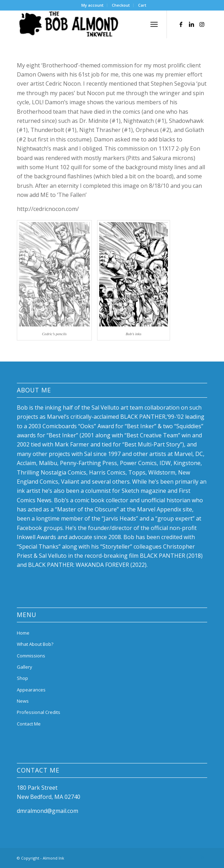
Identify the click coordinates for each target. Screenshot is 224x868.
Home (23, 633)
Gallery (25, 667)
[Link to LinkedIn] (191, 24)
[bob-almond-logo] (93, 24)
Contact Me (29, 724)
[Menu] (154, 24)
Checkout (121, 5)
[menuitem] (93, 5)
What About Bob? (35, 644)
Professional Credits (39, 712)
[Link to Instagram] (202, 24)
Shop (22, 678)
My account (92, 5)
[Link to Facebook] (181, 24)
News (23, 701)
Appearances (31, 690)
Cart (142, 5)
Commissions (31, 656)
